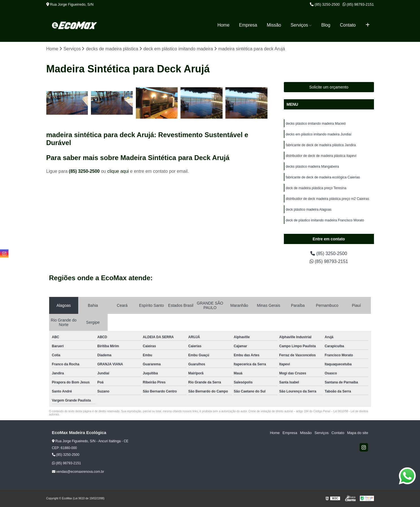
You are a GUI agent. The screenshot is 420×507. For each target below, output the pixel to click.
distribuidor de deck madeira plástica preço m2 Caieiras (327, 199)
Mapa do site (358, 433)
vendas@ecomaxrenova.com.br (78, 472)
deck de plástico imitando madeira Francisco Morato (325, 220)
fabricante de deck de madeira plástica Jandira (321, 145)
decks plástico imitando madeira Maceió (316, 124)
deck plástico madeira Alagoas (309, 210)
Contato (348, 25)
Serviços (299, 25)
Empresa (248, 25)
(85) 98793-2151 (358, 4)
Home (224, 25)
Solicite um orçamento (329, 87)
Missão (274, 25)
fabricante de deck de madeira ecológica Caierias (323, 177)
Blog (326, 25)
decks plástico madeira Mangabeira (313, 167)
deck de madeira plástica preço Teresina (316, 188)
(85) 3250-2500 (325, 4)
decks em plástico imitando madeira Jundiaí (319, 134)
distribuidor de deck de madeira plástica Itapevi (321, 156)
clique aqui (118, 171)
